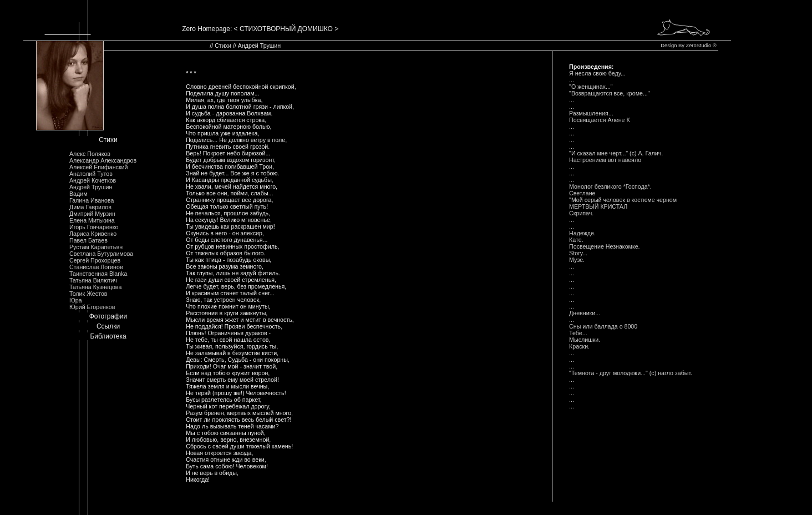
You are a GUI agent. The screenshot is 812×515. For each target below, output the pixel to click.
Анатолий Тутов (91, 174)
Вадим (78, 194)
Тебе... (578, 333)
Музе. (577, 260)
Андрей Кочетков (93, 180)
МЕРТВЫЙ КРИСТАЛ (598, 206)
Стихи (108, 140)
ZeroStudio (698, 46)
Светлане (582, 193)
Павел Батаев (88, 240)
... (572, 80)
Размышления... (592, 113)
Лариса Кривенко (93, 234)
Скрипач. (581, 213)
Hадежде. (582, 233)
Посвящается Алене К (600, 120)
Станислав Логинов (96, 267)
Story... (578, 253)
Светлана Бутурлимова (101, 254)
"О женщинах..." (591, 87)
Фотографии (108, 316)
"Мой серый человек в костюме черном (623, 200)
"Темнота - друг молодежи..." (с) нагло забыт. (631, 373)
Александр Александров (103, 160)
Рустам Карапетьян (96, 247)
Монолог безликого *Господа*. (611, 186)
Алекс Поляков (90, 154)
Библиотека (108, 336)
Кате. (576, 240)
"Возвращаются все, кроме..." (610, 93)
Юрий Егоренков (92, 307)
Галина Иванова (92, 200)
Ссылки (108, 326)
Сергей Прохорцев (95, 260)
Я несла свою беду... (597, 73)
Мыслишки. (585, 340)
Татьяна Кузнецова (95, 287)
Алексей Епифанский (99, 167)
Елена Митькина (92, 220)
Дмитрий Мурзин (92, 214)
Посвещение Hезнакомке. (604, 246)
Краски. (579, 346)
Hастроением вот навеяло (605, 160)
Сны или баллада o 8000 (603, 326)
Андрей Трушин (91, 187)
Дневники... (585, 313)
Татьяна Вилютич (93, 280)
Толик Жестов (88, 294)
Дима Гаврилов (90, 207)
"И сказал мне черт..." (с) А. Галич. (616, 153)
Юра (76, 300)
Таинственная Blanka (98, 274)
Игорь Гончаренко (94, 227)
